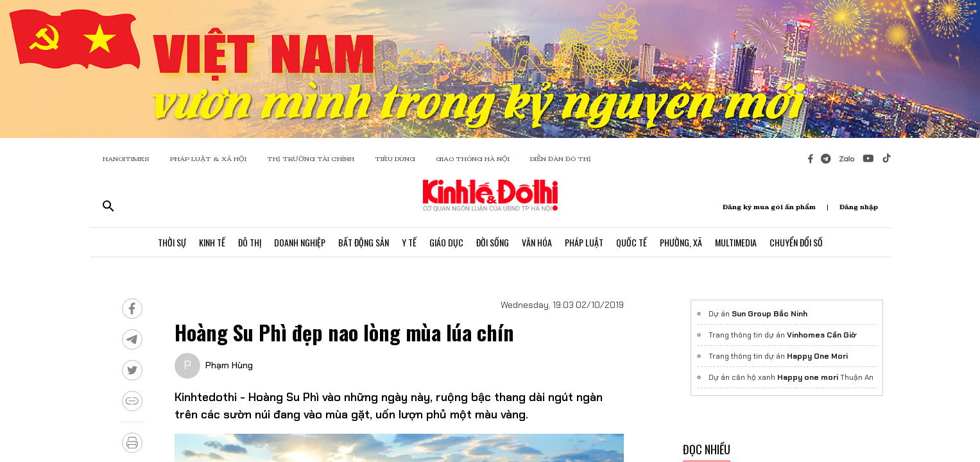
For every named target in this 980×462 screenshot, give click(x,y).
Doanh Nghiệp (300, 242)
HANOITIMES (126, 159)
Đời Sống (493, 242)
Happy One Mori (817, 356)
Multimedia (736, 242)
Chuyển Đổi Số (796, 242)
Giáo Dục (446, 242)
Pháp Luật (584, 242)
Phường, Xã (681, 242)
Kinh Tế (212, 242)
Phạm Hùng (229, 365)
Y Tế (409, 242)
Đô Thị (250, 242)
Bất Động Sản (364, 242)
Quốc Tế (632, 242)
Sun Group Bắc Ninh (769, 314)
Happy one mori (808, 377)
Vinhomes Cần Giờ (821, 335)
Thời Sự (172, 242)
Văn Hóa (537, 242)
